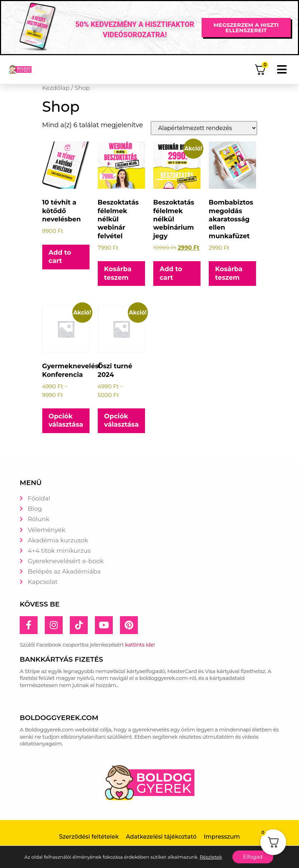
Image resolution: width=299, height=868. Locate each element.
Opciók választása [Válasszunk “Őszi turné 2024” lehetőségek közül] (122, 420)
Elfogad (253, 857)
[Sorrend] (204, 128)
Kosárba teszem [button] (118, 273)
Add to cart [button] (60, 257)
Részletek (211, 857)
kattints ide (139, 645)
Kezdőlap (56, 88)
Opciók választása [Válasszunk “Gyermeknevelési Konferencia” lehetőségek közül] (66, 420)
